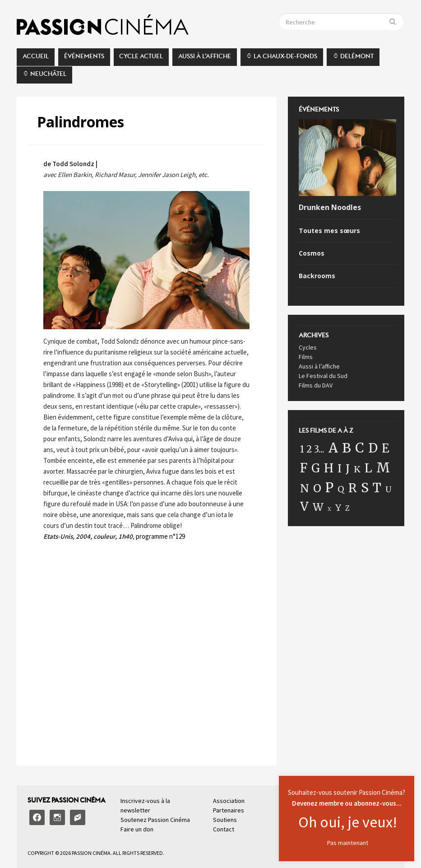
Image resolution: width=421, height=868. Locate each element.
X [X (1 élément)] (329, 509)
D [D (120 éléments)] (373, 448)
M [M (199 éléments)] (383, 468)
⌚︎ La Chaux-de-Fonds (282, 59)
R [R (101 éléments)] (353, 488)
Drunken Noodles (330, 208)
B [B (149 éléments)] (347, 448)
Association (229, 801)
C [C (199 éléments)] (360, 448)
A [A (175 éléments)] (333, 448)
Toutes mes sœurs (329, 231)
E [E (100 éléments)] (385, 448)
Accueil (36, 59)
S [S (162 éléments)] (365, 488)
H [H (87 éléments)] (329, 468)
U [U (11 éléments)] (389, 489)
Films (306, 357)
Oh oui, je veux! (348, 822)
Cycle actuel (141, 59)
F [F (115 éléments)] (304, 468)
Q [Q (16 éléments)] (341, 489)
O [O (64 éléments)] (317, 488)
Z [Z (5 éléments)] (347, 508)
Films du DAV (316, 385)
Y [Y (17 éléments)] (338, 508)
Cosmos (312, 253)
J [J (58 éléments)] (348, 469)
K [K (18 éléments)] (357, 469)
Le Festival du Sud (323, 376)
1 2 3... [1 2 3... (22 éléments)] (312, 449)
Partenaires (229, 810)
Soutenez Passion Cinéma (155, 820)
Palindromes (81, 122)
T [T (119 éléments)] (377, 488)
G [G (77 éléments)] (316, 468)
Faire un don (137, 829)
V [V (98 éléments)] (304, 506)
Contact (224, 829)
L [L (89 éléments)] (368, 468)
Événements (84, 59)
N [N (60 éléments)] (305, 488)
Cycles (308, 347)
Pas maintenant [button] (348, 843)
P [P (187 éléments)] (329, 488)
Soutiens (225, 820)
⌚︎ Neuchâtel (44, 76)
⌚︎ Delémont (353, 59)
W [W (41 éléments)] (318, 507)
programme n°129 (160, 536)
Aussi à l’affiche (205, 59)
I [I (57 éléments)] (340, 469)
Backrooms (317, 276)
